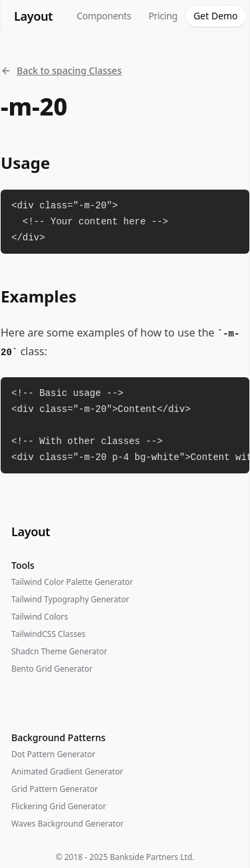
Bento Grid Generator (52, 669)
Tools (23, 565)
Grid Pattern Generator (55, 789)
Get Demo (215, 16)
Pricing (163, 16)
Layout (33, 16)
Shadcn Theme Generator (59, 651)
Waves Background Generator (67, 824)
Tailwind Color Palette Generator (72, 582)
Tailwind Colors (40, 617)
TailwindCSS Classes (48, 634)
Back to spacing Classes (61, 70)
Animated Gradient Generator (67, 772)
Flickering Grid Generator (59, 806)
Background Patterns (58, 737)
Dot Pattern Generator (53, 754)
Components (104, 16)
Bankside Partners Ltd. (152, 857)
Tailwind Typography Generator (70, 599)
